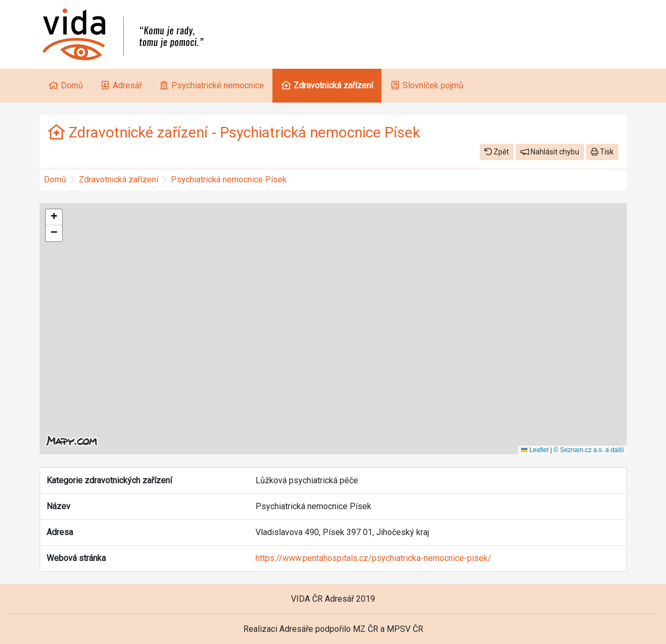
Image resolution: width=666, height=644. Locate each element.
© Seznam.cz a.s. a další (589, 450)
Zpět (497, 152)
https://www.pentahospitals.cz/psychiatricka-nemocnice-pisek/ (373, 558)
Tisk (602, 152)
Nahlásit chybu (550, 152)
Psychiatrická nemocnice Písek (229, 180)
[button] (54, 217)
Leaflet (535, 450)
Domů (55, 180)
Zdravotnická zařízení (118, 180)
